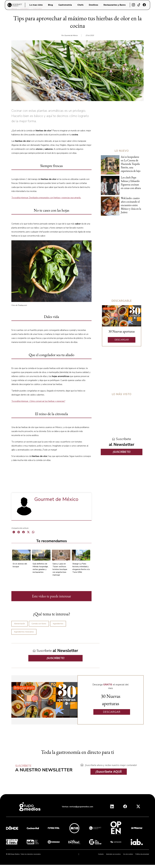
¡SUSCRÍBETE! (56, 658)
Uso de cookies (128, 854)
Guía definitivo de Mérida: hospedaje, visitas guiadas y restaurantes (40, 568)
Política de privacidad (142, 854)
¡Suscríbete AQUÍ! (109, 772)
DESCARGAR (122, 340)
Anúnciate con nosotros (113, 854)
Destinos (93, 5)
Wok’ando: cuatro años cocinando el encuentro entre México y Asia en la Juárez (131, 205)
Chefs (80, 5)
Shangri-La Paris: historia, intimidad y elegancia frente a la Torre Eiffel (81, 568)
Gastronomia (65, 5)
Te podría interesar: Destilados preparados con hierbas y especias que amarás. (46, 198)
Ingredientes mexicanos (24, 632)
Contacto (101, 854)
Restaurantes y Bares (115, 5)
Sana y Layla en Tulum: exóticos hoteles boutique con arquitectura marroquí (60, 569)
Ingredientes (58, 624)
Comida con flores (39, 624)
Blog (50, 5)
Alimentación (19, 624)
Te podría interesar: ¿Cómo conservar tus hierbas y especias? (38, 401)
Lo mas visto (36, 5)
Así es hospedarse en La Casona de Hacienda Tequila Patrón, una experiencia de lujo (131, 164)
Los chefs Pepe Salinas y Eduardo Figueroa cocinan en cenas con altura (131, 183)
